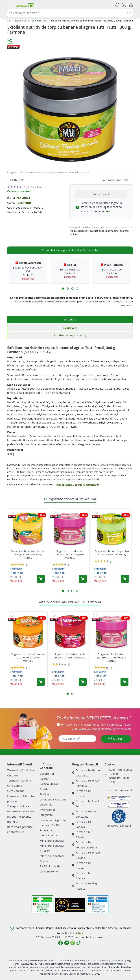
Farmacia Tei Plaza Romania (86, 783)
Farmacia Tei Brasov (82, 865)
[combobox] (70, 13)
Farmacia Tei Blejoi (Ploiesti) (86, 886)
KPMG (80, 933)
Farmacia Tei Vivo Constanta (85, 814)
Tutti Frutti (24, 203)
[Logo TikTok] (79, 943)
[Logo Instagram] (73, 943)
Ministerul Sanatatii (52, 841)
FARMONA (23, 198)
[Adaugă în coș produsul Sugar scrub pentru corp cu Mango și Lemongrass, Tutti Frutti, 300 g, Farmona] (41, 579)
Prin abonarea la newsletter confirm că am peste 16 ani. (96, 724)
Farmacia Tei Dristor (82, 793)
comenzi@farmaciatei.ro (120, 790)
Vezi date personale (102, 729)
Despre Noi (47, 774)
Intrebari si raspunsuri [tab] (70, 335)
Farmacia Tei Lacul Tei (85, 804)
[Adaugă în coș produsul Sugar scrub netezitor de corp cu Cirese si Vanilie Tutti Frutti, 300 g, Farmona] (83, 682)
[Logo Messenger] (67, 943)
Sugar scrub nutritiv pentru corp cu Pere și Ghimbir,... (112, 553)
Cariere (44, 779)
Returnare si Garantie (21, 811)
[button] (63, 289)
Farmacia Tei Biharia (82, 834)
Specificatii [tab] (70, 328)
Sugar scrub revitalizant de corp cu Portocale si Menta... (28, 657)
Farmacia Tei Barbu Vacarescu (86, 773)
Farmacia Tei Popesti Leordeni (85, 845)
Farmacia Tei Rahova (82, 824)
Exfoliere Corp (40, 21)
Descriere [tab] (70, 319)
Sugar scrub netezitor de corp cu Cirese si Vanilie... (70, 656)
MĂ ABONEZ (116, 739)
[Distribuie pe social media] (10, 41)
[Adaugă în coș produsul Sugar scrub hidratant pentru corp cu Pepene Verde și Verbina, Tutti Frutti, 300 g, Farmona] (83, 579)
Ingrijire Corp (22, 21)
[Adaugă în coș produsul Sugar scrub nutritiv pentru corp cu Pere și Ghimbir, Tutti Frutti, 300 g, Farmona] (125, 579)
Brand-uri (13, 822)
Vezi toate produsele (115, 180)
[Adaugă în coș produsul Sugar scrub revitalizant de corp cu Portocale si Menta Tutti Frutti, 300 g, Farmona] (41, 682)
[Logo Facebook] (60, 943)
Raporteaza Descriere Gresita (77, 484)
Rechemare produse (20, 827)
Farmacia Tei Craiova (82, 876)
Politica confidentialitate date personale (53, 799)
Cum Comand (16, 791)
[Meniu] (10, 5)
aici (108, 211)
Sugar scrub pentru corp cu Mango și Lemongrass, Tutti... (28, 554)
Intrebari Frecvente (19, 817)
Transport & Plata (18, 806)
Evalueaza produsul (19, 191)
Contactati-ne (16, 832)
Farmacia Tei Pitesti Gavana (86, 855)
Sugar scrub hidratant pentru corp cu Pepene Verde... (70, 554)
